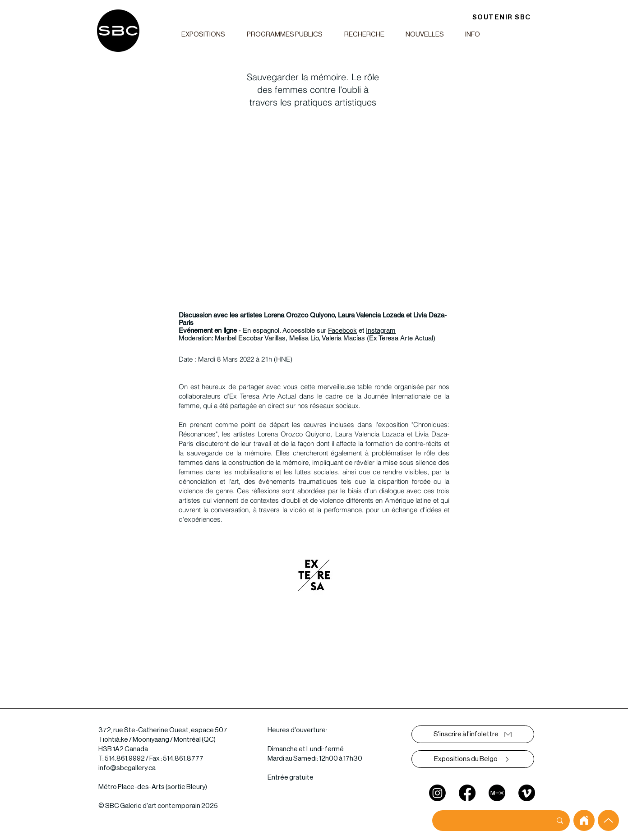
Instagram (381, 330)
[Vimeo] (527, 793)
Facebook (342, 330)
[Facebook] (467, 793)
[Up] (608, 820)
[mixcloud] (497, 793)
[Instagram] (437, 793)
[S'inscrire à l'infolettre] (473, 734)
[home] (584, 820)
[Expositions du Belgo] (473, 759)
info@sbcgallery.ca (127, 768)
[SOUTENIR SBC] (501, 17)
